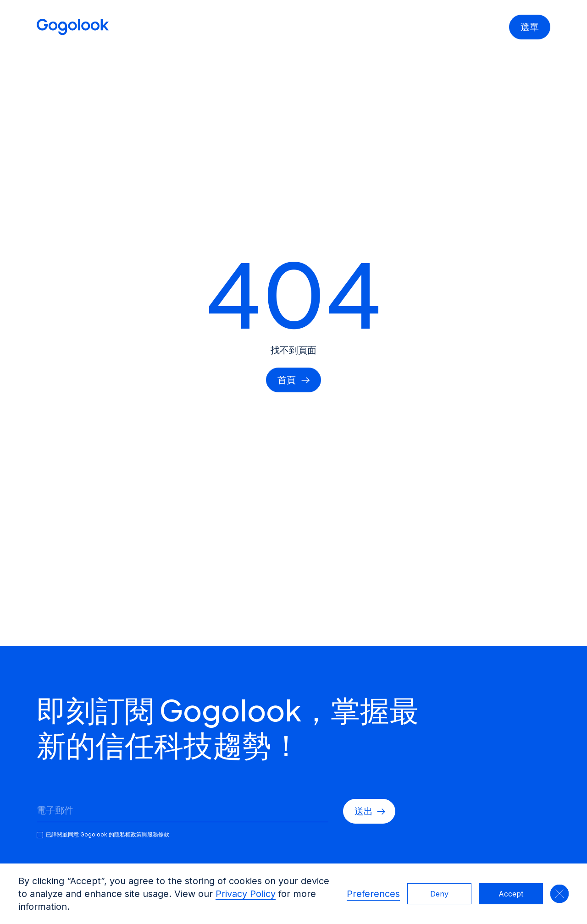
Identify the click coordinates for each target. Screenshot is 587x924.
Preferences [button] (373, 894)
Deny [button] (439, 894)
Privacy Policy (246, 894)
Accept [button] (511, 894)
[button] (559, 894)
